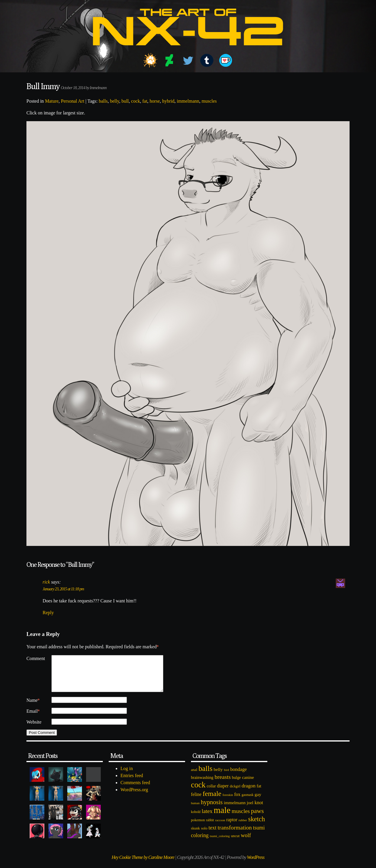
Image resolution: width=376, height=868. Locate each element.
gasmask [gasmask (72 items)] (248, 802)
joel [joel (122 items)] (250, 810)
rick (46, 582)
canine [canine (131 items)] (248, 784)
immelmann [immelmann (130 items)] (235, 810)
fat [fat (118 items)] (259, 793)
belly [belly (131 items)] (218, 776)
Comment (36, 658)
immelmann (188, 101)
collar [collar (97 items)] (211, 793)
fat (145, 101)
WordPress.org (134, 797)
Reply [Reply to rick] (48, 613)
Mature (52, 101)
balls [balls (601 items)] (206, 775)
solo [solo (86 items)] (204, 835)
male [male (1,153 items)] (222, 817)
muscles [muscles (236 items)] (241, 818)
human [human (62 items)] (195, 810)
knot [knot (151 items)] (259, 810)
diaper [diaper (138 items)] (223, 793)
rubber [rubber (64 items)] (243, 827)
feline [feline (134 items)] (196, 801)
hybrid (168, 101)
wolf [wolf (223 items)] (246, 842)
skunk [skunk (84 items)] (195, 835)
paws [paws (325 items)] (257, 818)
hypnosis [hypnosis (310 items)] (211, 809)
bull (125, 101)
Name (33, 707)
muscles (209, 101)
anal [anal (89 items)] (194, 777)
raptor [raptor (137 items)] (232, 827)
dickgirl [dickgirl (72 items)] (235, 793)
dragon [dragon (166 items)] (249, 793)
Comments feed (135, 790)
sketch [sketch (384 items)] (257, 826)
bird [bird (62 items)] (226, 777)
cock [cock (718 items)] (198, 792)
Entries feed (132, 783)
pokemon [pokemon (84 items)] (198, 827)
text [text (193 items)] (213, 835)
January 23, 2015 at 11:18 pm (63, 589)
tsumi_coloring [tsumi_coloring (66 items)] (220, 843)
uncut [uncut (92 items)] (235, 843)
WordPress (256, 864)
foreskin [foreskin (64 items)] (228, 802)
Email (33, 718)
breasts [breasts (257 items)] (223, 784)
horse (155, 101)
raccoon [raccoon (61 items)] (220, 827)
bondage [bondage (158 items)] (239, 776)
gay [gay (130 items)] (258, 801)
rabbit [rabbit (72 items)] (210, 827)
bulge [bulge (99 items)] (236, 785)
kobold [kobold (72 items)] (196, 819)
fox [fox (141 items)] (237, 801)
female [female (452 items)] (212, 801)
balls (103, 101)
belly (114, 101)
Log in (127, 775)
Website (34, 729)
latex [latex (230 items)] (207, 818)
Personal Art (73, 101)
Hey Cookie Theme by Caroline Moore (143, 864)
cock (135, 101)
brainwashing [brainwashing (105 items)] (202, 784)
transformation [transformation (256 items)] (235, 834)
